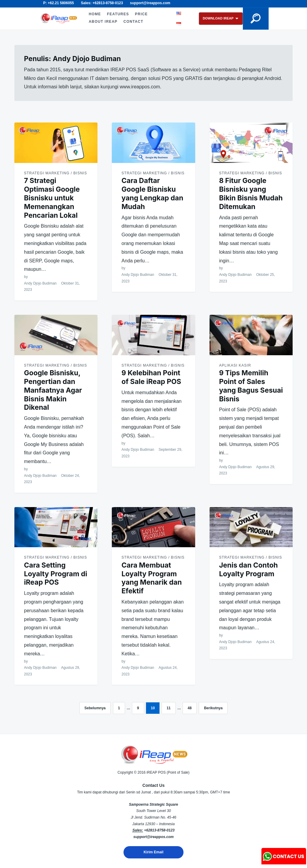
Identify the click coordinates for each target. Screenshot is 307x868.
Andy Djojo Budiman (40, 283)
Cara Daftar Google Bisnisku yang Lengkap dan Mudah (152, 193)
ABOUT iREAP (103, 22)
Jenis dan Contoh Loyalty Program (249, 570)
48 (190, 708)
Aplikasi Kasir (235, 365)
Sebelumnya (95, 708)
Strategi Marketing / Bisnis (55, 173)
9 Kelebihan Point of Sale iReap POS (151, 377)
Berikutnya (213, 708)
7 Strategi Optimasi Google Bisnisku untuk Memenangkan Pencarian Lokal (52, 198)
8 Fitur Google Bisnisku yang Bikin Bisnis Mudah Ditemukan (251, 193)
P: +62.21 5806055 (58, 3)
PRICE (141, 14)
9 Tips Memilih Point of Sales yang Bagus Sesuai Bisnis (251, 386)
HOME (95, 14)
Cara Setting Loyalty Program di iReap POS (56, 574)
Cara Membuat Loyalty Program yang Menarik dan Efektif (152, 578)
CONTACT (133, 22)
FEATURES (118, 14)
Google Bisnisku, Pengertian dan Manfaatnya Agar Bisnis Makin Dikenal (53, 390)
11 (169, 708)
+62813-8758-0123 (159, 830)
